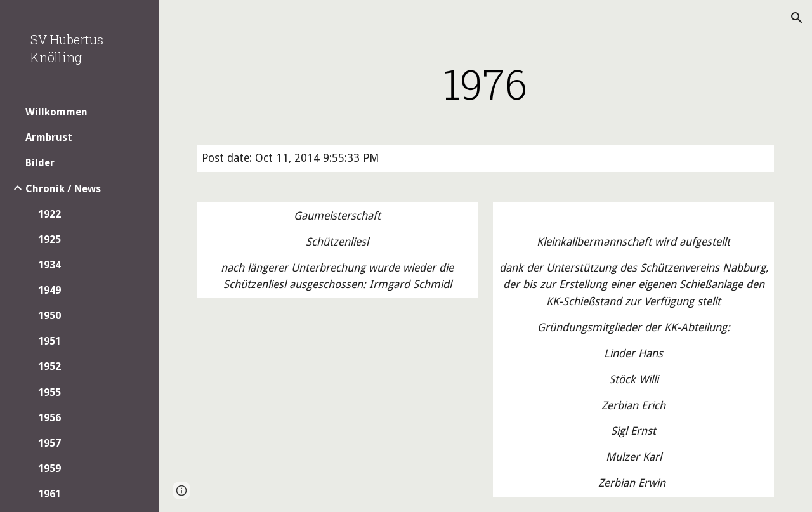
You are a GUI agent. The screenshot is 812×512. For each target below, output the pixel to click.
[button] (797, 18)
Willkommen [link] (56, 112)
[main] (486, 84)
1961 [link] (49, 494)
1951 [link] (49, 341)
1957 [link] (49, 443)
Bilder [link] (40, 163)
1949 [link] (49, 290)
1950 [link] (49, 316)
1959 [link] (49, 469)
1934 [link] (49, 265)
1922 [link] (49, 214)
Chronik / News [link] (63, 189)
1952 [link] (49, 366)
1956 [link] (49, 418)
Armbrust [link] (49, 137)
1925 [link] (49, 240)
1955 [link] (49, 392)
